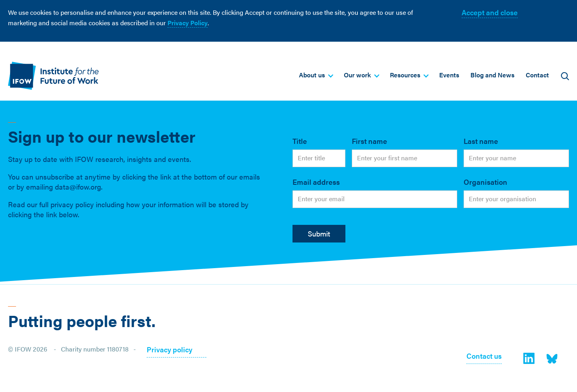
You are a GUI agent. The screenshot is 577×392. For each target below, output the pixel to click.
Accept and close (490, 12)
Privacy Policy (188, 23)
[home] (53, 76)
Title (300, 141)
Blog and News (492, 75)
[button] (316, 75)
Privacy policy (169, 350)
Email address (316, 182)
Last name (481, 141)
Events (449, 75)
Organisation (485, 182)
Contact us (484, 357)
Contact (537, 75)
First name (369, 141)
